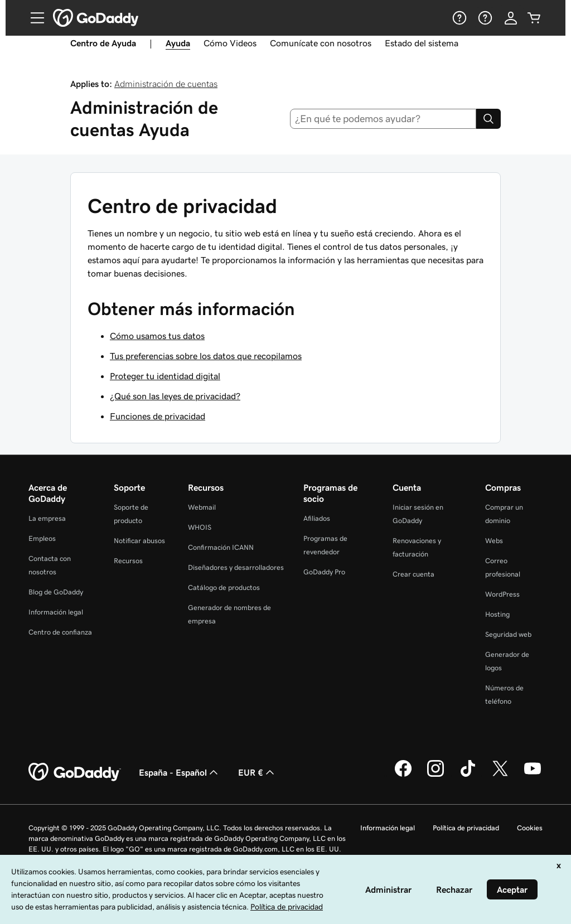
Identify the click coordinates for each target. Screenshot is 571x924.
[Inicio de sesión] (511, 18)
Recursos (128, 561)
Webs (494, 541)
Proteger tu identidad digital (165, 376)
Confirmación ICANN (221, 547)
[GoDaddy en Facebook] (403, 775)
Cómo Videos (230, 43)
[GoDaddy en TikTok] (468, 775)
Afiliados (317, 518)
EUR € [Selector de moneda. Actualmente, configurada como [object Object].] (257, 772)
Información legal (56, 612)
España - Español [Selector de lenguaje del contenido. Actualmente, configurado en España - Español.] (180, 772)
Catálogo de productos (224, 587)
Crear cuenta (413, 574)
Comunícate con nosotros (321, 43)
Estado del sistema (422, 43)
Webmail (202, 507)
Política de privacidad (466, 828)
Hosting (497, 614)
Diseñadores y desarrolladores (236, 567)
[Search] (488, 119)
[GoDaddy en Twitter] (500, 775)
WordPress (502, 594)
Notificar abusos (139, 541)
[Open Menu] (33, 18)
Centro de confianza (60, 632)
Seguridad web (508, 634)
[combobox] (383, 119)
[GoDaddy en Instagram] (435, 775)
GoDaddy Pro (324, 572)
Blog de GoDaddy (56, 592)
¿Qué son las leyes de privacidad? (175, 396)
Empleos (42, 538)
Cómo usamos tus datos (157, 336)
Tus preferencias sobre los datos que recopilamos (206, 356)
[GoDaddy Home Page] (75, 772)
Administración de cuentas (166, 84)
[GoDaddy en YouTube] (533, 775)
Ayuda (178, 43)
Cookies (530, 828)
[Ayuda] (458, 18)
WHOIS (200, 527)
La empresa (47, 518)
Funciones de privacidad (158, 416)
